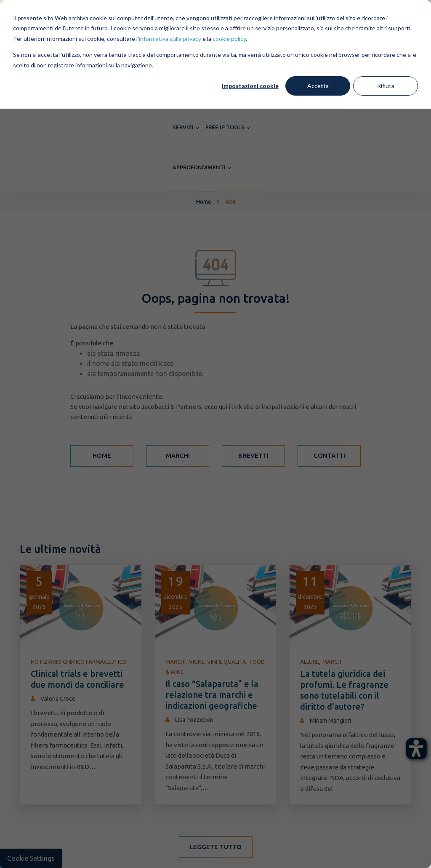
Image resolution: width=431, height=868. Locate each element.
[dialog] (215, 434)
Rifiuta (386, 86)
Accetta (318, 86)
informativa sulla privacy (170, 39)
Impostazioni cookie (250, 86)
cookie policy (229, 39)
